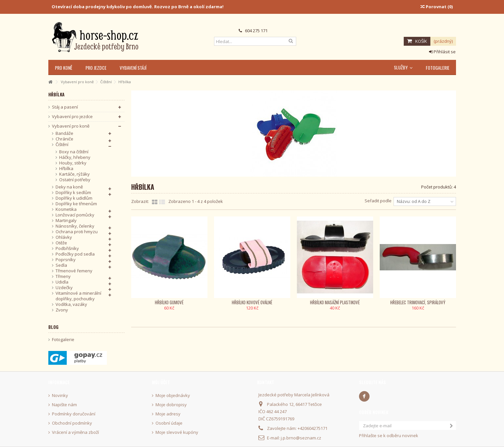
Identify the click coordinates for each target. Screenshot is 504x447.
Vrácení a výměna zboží (75, 432)
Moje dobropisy (171, 405)
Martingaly (66, 221)
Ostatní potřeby (75, 180)
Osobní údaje (169, 423)
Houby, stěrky (73, 163)
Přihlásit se (442, 52)
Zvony (62, 310)
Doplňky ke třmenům (76, 204)
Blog (53, 327)
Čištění (62, 145)
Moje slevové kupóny (177, 432)
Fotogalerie (63, 340)
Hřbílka (66, 169)
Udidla (62, 282)
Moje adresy (168, 414)
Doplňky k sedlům (73, 193)
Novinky (60, 396)
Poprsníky (66, 260)
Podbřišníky (67, 248)
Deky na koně (69, 187)
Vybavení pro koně (71, 126)
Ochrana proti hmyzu (77, 232)
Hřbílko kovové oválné (252, 302)
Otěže (61, 243)
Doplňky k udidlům (74, 198)
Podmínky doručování (74, 414)
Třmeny (63, 276)
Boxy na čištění (74, 152)
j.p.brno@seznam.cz (301, 438)
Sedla (61, 265)
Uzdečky (64, 288)
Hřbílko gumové (169, 302)
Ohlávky (64, 237)
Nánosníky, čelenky (75, 226)
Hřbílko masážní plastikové (335, 302)
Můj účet (161, 382)
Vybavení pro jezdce (72, 117)
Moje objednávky (173, 396)
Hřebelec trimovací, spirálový (418, 302)
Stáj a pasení (65, 107)
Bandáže (64, 133)
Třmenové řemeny (74, 271)
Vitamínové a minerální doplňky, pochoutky (78, 296)
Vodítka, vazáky (71, 304)
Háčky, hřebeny (75, 157)
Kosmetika (66, 209)
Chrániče (64, 139)
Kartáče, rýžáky (74, 174)
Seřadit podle (378, 201)
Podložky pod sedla (75, 254)
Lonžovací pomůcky (75, 215)
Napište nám (64, 405)
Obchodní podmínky (72, 423)
